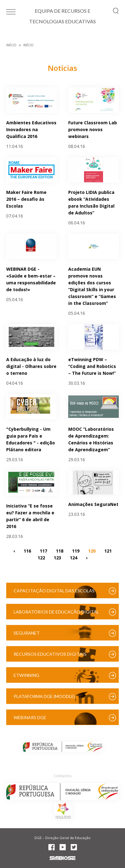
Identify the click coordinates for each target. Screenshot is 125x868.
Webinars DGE (30, 717)
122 (41, 557)
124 (74, 557)
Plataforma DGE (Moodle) (44, 696)
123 (57, 557)
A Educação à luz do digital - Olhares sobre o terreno (31, 366)
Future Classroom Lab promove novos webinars (93, 129)
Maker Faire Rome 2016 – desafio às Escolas (26, 199)
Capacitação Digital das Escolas (54, 591)
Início (11, 45)
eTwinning (27, 675)
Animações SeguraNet (93, 504)
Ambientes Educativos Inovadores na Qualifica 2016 (31, 129)
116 (27, 551)
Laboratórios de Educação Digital (56, 612)
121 (108, 551)
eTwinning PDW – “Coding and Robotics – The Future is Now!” (92, 366)
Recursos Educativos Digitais (50, 654)
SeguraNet (27, 633)
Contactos (63, 776)
